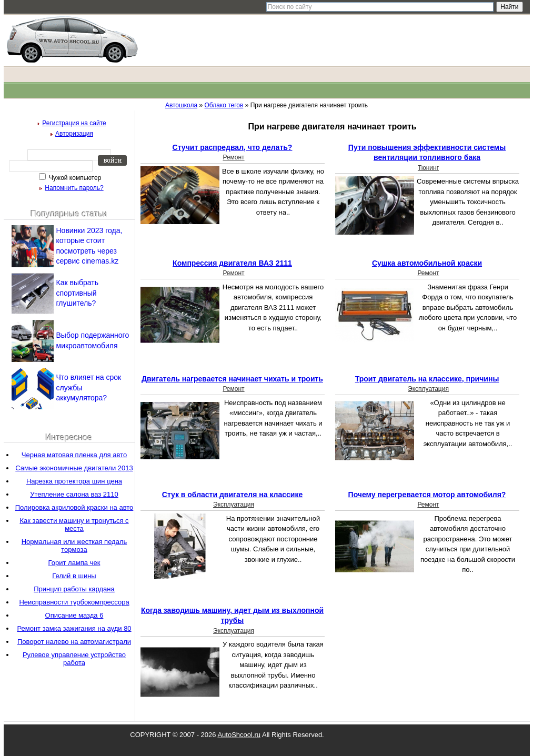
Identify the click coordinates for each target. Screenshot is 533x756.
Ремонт (233, 157)
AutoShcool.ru (239, 735)
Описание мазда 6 (74, 615)
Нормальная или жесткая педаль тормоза (74, 546)
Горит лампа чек (74, 563)
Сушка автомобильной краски (427, 263)
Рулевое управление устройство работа (74, 659)
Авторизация (74, 134)
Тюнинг (428, 168)
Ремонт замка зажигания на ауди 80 (74, 628)
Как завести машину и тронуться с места (74, 525)
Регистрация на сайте (74, 123)
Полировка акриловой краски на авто (74, 507)
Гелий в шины (74, 576)
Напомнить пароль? (74, 188)
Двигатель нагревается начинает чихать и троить (232, 379)
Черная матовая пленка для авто (74, 455)
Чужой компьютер (74, 178)
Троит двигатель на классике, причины (427, 379)
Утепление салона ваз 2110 (74, 494)
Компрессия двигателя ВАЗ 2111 (232, 263)
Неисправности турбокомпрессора (74, 602)
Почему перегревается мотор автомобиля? (427, 495)
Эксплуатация (428, 389)
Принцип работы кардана (74, 589)
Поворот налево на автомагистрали (74, 642)
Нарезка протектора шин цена (74, 481)
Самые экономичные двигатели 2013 (74, 468)
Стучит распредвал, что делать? (233, 147)
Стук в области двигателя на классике (232, 495)
